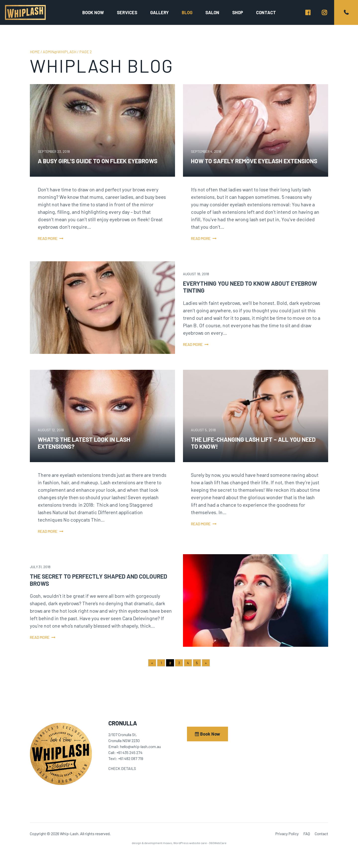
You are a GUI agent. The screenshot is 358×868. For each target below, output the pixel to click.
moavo (167, 843)
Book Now (207, 734)
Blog (187, 12)
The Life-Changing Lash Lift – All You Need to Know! (253, 443)
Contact (266, 12)
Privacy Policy (287, 834)
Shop (238, 12)
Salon (212, 12)
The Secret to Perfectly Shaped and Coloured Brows (98, 580)
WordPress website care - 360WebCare (200, 843)
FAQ (307, 834)
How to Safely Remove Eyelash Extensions (254, 161)
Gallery (159, 12)
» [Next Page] (206, 663)
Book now (93, 12)
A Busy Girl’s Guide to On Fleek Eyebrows (98, 161)
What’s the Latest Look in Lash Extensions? (84, 443)
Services (127, 12)
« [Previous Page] (152, 663)
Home (35, 52)
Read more (48, 238)
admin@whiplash (60, 52)
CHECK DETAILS (122, 768)
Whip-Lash (25, 12)
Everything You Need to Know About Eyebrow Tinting (250, 287)
